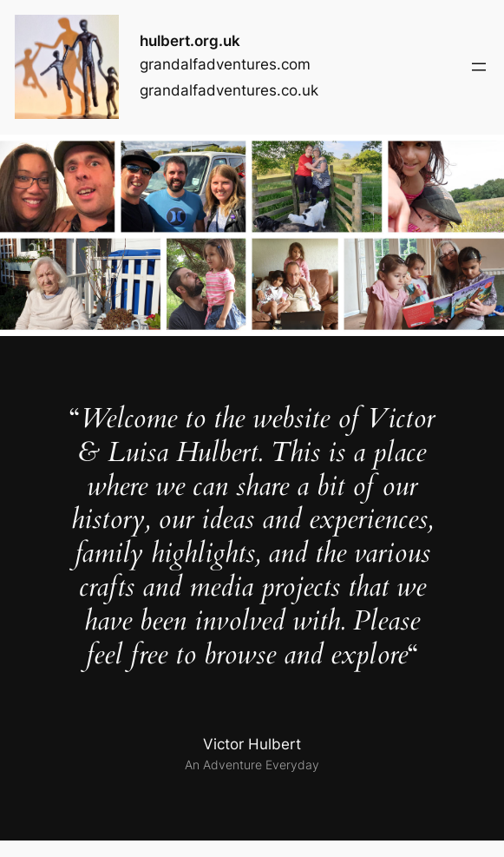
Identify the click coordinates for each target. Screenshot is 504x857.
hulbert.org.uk (190, 41)
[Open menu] (479, 67)
